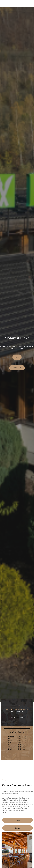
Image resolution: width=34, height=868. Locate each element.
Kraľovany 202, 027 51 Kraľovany (17, 710)
